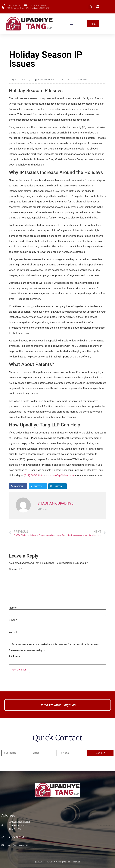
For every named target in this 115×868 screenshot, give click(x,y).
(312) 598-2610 (33, 475)
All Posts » (42, 509)
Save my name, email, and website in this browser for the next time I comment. (56, 644)
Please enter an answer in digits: (27, 650)
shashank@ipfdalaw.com (60, 475)
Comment (15, 569)
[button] (91, 7)
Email (13, 620)
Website (14, 632)
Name (13, 608)
